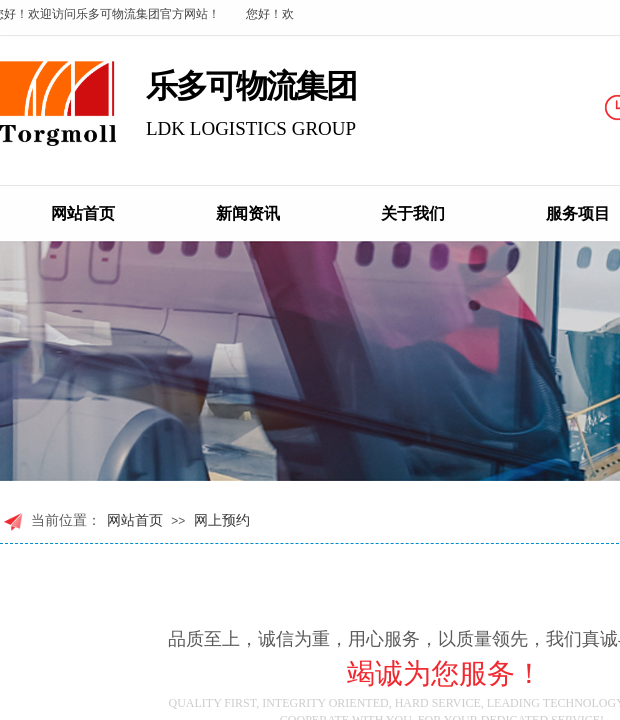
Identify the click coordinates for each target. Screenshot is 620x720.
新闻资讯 (248, 213)
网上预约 (222, 520)
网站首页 (83, 213)
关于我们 (413, 213)
